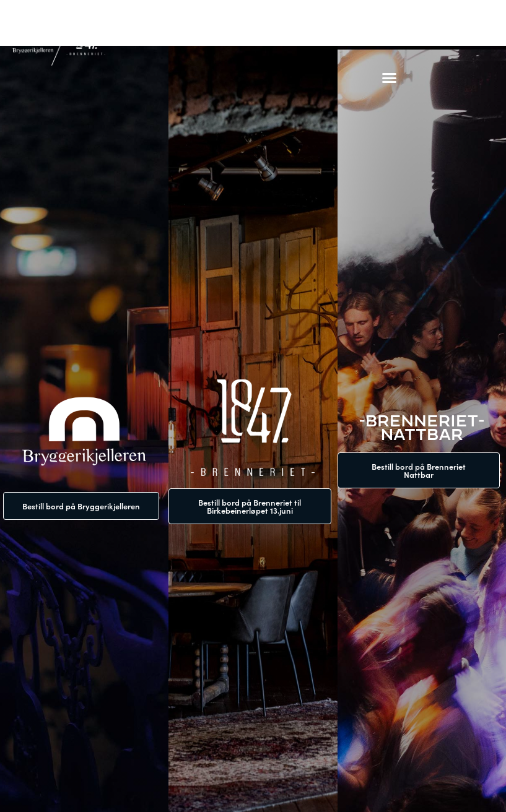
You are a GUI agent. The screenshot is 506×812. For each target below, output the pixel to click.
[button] (390, 77)
